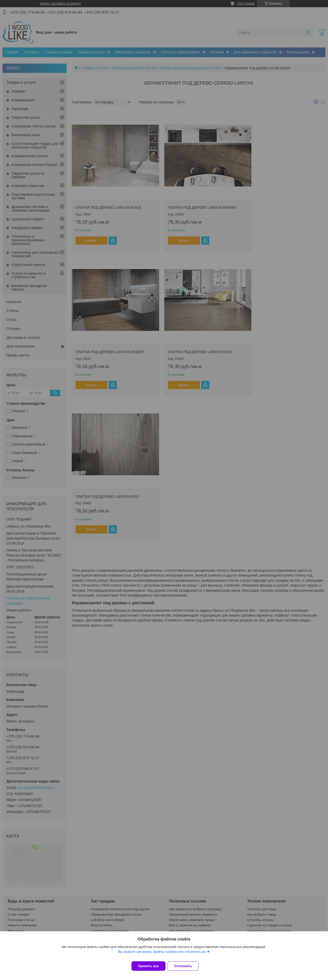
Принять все (148, 966)
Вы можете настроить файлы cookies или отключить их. (162, 955)
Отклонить (186, 966)
